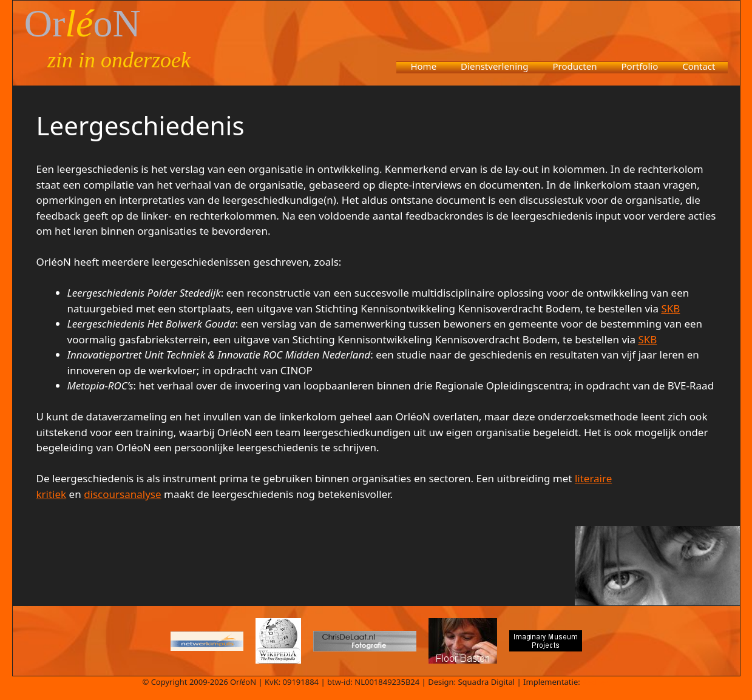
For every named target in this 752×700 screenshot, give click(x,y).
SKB (670, 308)
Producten (575, 66)
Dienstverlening (494, 66)
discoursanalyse (122, 494)
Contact (699, 66)
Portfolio (639, 66)
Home (423, 66)
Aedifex (596, 682)
